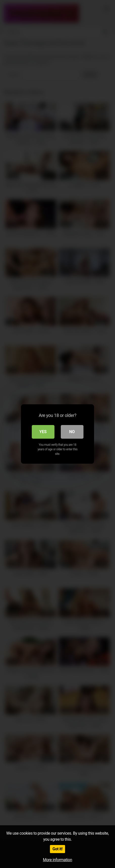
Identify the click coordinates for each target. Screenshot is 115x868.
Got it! (57, 849)
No (72, 432)
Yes (43, 432)
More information (57, 860)
